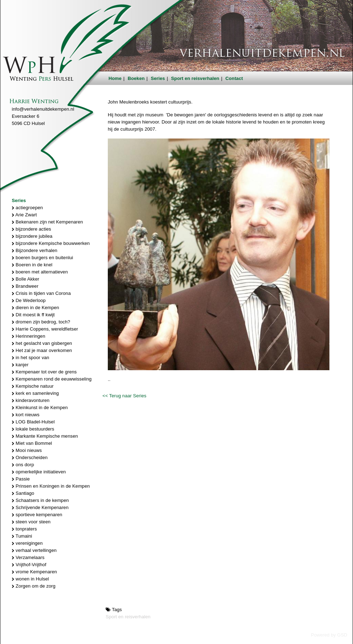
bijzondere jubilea (32, 236)
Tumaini (22, 536)
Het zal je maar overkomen (42, 350)
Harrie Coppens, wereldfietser (45, 329)
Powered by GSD (329, 635)
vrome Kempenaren (34, 572)
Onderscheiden (30, 457)
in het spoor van (31, 358)
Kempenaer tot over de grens (44, 372)
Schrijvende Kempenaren (40, 507)
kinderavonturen (31, 400)
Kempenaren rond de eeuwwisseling (52, 379)
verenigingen (27, 543)
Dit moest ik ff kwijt (33, 315)
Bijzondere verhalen (35, 250)
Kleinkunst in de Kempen (40, 407)
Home (115, 78)
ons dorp (23, 465)
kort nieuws (26, 415)
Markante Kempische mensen (45, 436)
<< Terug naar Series (124, 396)
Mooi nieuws (27, 450)
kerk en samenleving (35, 393)
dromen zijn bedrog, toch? (41, 322)
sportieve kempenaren (37, 515)
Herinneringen (29, 336)
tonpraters (24, 529)
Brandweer (25, 286)
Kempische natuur (33, 386)
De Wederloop (29, 300)
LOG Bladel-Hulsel (33, 422)
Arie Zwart (24, 215)
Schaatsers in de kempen (40, 500)
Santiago (23, 493)
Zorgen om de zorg (34, 586)
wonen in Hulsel (30, 579)
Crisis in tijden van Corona (41, 293)
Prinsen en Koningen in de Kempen (51, 486)
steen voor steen (31, 522)
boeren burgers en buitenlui (42, 258)
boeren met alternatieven (40, 272)
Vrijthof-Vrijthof (29, 565)
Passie (21, 479)
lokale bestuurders (33, 429)
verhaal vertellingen (34, 550)
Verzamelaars (28, 557)
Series (158, 78)
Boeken (136, 78)
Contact (234, 78)
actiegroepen (27, 208)
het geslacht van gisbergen (42, 343)
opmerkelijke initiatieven (39, 472)
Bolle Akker (26, 279)
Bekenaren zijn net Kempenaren (47, 222)
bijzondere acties (31, 229)
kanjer (20, 365)
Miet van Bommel (32, 443)
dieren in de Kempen (36, 308)
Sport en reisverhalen (195, 78)
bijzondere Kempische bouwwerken (51, 243)
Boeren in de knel (32, 265)
